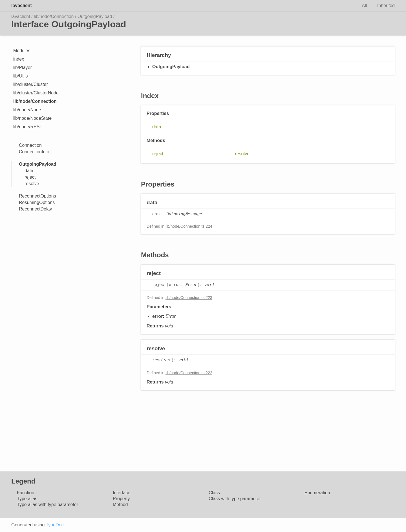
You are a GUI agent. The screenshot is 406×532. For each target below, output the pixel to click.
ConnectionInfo (34, 152)
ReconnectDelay (35, 209)
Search (347, 6)
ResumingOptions (37, 202)
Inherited (386, 5)
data (29, 171)
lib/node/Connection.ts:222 (189, 373)
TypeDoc (55, 525)
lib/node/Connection (54, 16)
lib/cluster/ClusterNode (36, 93)
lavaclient (22, 5)
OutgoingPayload (95, 16)
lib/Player (23, 67)
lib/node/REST (28, 127)
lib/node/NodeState (32, 118)
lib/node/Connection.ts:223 (189, 298)
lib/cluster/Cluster (31, 84)
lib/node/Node (27, 110)
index (19, 59)
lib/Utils (21, 76)
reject (30, 177)
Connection (30, 145)
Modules (22, 51)
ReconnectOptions (37, 196)
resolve (32, 184)
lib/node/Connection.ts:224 (189, 226)
